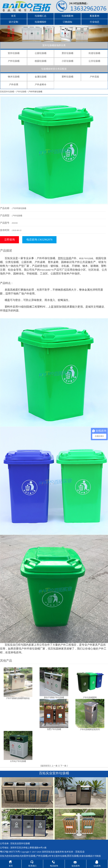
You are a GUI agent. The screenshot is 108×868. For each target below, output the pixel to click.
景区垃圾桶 (67, 53)
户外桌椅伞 (41, 85)
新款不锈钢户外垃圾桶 (54, 697)
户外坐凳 (14, 85)
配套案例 (95, 16)
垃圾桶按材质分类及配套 (54, 69)
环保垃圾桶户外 (47, 270)
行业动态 (95, 22)
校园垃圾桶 (41, 61)
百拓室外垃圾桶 (7, 92)
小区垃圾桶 (67, 61)
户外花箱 (94, 77)
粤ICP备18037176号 (10, 852)
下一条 (63, 766)
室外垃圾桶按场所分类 (54, 45)
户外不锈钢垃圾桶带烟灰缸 (18, 698)
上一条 (54, 766)
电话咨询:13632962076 (39, 240)
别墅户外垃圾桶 (54, 729)
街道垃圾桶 (94, 53)
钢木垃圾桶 (14, 77)
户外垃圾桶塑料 (90, 697)
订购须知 (67, 22)
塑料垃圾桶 (67, 77)
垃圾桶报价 (41, 22)
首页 (13, 16)
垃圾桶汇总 (41, 16)
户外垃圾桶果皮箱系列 (90, 729)
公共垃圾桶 (94, 61)
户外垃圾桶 (14, 61)
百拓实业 (80, 852)
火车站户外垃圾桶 (18, 761)
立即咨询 (9, 240)
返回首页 (45, 766)
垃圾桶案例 (67, 16)
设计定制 (13, 22)
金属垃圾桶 (41, 77)
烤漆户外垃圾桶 (86, 258)
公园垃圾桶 (41, 53)
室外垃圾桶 (14, 53)
